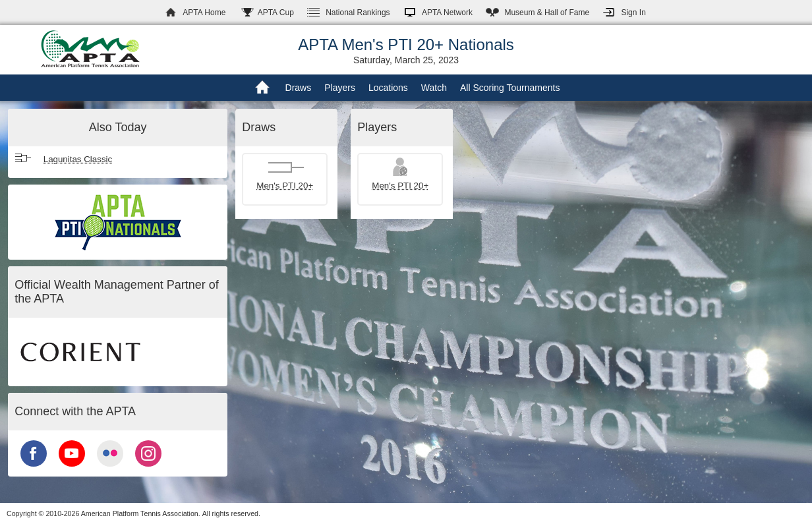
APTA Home (204, 13)
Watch (434, 88)
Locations (388, 88)
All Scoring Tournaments (510, 88)
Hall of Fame (547, 13)
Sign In (633, 13)
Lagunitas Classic (78, 159)
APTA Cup (276, 13)
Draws (299, 88)
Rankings (358, 13)
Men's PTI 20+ (285, 186)
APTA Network (447, 13)
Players (340, 88)
